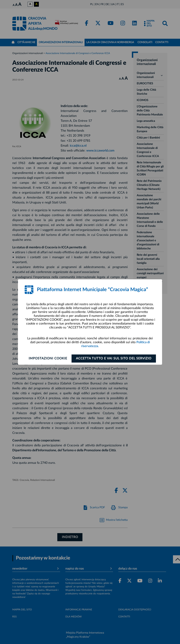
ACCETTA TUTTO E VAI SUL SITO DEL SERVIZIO (114, 359)
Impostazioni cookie (48, 359)
